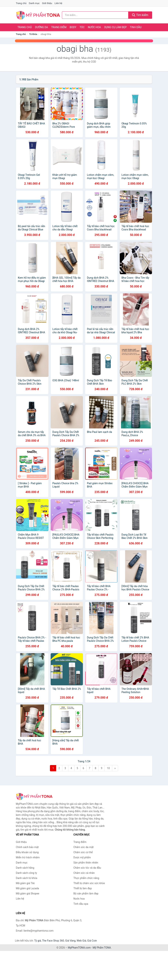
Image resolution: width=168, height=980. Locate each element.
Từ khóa (33, 34)
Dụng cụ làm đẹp (115, 27)
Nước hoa (94, 27)
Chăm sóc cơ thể (83, 852)
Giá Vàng (70, 941)
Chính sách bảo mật (27, 847)
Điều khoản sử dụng (27, 852)
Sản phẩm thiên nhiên (86, 863)
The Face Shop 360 (53, 941)
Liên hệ (58, 3)
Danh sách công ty (26, 873)
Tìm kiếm (140, 15)
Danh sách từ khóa (27, 878)
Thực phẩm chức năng (86, 878)
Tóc (82, 27)
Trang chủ (21, 3)
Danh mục (34, 3)
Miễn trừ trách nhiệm (28, 857)
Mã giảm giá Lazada (27, 888)
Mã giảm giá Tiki (25, 883)
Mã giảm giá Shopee (28, 894)
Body (73, 27)
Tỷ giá (38, 941)
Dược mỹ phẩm (82, 857)
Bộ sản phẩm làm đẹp (86, 894)
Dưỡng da (41, 27)
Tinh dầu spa (81, 904)
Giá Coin (92, 941)
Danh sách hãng (25, 868)
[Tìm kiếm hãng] (95, 15)
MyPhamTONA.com (79, 948)
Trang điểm (59, 27)
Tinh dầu (136, 27)
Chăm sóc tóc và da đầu (87, 868)
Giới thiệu (47, 3)
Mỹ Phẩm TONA (102, 948)
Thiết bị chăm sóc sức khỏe (89, 883)
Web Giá (81, 941)
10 (108, 768)
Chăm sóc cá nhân (84, 873)
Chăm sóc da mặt (84, 847)
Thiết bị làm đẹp (83, 888)
